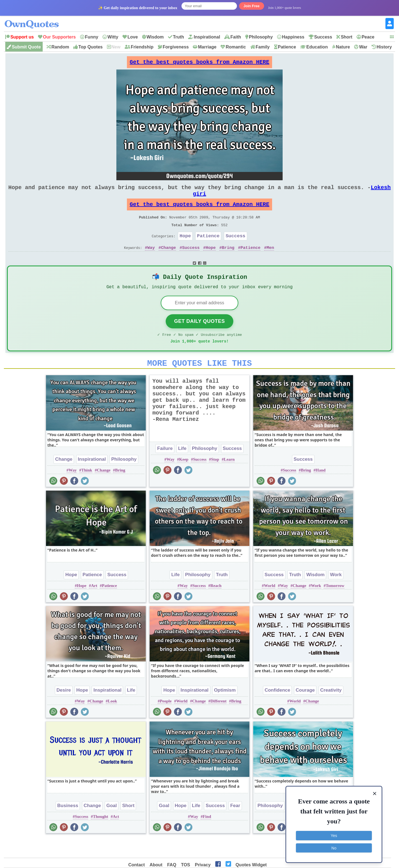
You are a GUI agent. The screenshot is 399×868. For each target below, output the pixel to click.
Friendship (142, 47)
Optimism (225, 708)
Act (116, 835)
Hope (185, 247)
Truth (178, 37)
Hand (321, 488)
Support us (22, 37)
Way (151, 260)
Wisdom (155, 37)
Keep (184, 478)
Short (347, 37)
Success (323, 37)
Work (336, 593)
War (363, 47)
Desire (64, 708)
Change (168, 260)
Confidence (277, 708)
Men (270, 260)
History (384, 47)
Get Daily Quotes (199, 336)
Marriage (207, 47)
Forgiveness (176, 47)
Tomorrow (335, 604)
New (116, 47)
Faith (236, 37)
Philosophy (261, 37)
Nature (343, 47)
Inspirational (207, 37)
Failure (165, 467)
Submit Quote (26, 47)
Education (317, 47)
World (270, 604)
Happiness (293, 37)
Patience (287, 47)
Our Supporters (59, 37)
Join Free (252, 6)
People (166, 719)
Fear (235, 824)
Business (68, 824)
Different (218, 719)
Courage (305, 708)
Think (87, 488)
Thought (100, 835)
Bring (228, 260)
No (334, 847)
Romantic (236, 47)
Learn (229, 478)
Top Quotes (91, 47)
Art (94, 604)
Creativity (331, 708)
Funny (92, 37)
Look (112, 719)
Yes (334, 835)
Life (182, 467)
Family (263, 47)
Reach (216, 604)
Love (133, 37)
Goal (112, 824)
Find (207, 835)
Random (60, 47)
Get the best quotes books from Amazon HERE (199, 64)
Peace (368, 37)
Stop (215, 478)
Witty (113, 37)
